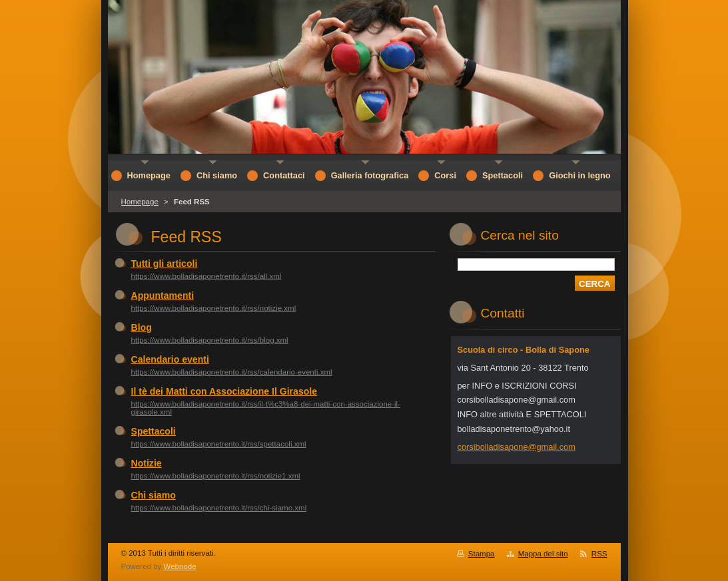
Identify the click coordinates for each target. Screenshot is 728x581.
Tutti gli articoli (165, 264)
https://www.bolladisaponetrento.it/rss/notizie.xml (214, 308)
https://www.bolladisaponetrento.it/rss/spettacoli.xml (219, 444)
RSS (599, 554)
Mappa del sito (543, 554)
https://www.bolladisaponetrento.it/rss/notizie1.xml (216, 476)
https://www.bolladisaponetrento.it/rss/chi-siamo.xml (219, 508)
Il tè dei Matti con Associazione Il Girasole (224, 391)
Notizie (147, 463)
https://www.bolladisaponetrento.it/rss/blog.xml (210, 340)
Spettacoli (154, 431)
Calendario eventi (170, 359)
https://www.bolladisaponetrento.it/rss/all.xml (206, 276)
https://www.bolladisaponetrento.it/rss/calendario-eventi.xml (232, 372)
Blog (142, 327)
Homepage (140, 202)
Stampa (482, 554)
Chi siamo (154, 495)
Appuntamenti (163, 295)
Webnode (180, 566)
